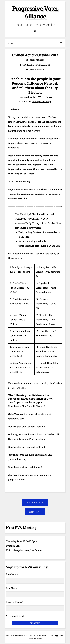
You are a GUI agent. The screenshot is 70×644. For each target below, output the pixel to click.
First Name (12, 574)
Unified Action (36, 70)
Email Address (14, 602)
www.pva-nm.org (41, 101)
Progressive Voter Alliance (35, 12)
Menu (35, 43)
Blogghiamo (59, 635)
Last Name (12, 588)
